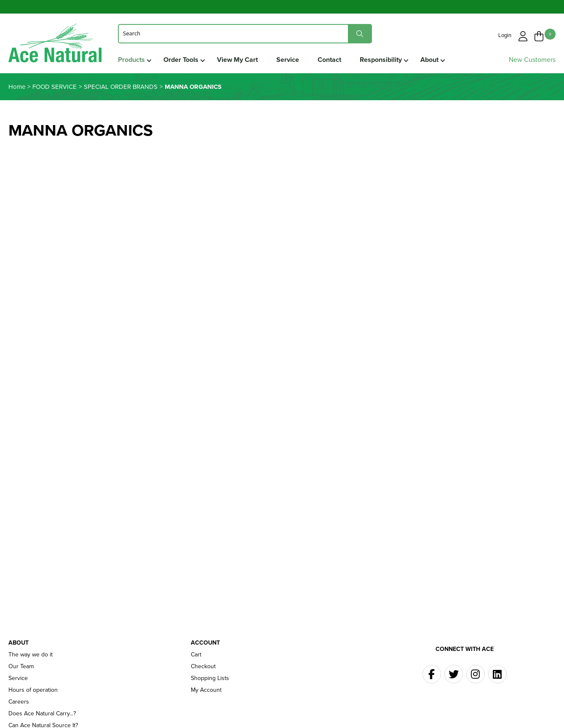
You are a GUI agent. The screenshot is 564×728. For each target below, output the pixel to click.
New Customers (532, 60)
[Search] (245, 33)
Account (205, 643)
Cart (196, 655)
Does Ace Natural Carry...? (42, 714)
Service (288, 60)
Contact (329, 60)
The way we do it (31, 655)
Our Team (21, 667)
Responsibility (381, 60)
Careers (19, 702)
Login (505, 35)
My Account (206, 690)
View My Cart (237, 60)
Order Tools (181, 60)
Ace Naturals (55, 45)
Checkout (203, 667)
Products (131, 60)
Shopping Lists (210, 678)
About (429, 60)
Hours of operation (33, 690)
